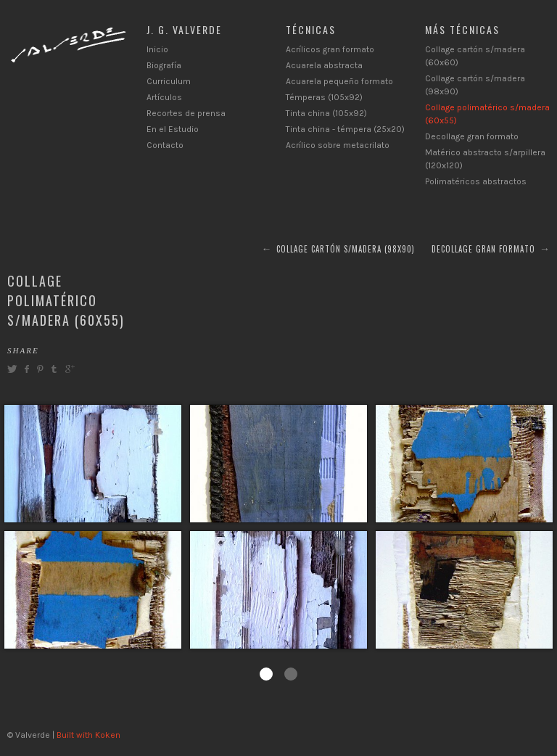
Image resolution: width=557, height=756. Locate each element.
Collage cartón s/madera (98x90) (346, 249)
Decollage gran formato (472, 136)
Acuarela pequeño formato (339, 81)
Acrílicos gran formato (330, 49)
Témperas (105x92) (324, 97)
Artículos (164, 97)
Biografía (164, 65)
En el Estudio (173, 129)
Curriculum (169, 81)
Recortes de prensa (186, 113)
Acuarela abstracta (324, 65)
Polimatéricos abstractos (476, 181)
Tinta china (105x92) (326, 113)
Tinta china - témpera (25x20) (345, 129)
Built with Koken (88, 735)
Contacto (165, 145)
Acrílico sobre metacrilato (338, 145)
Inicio (157, 49)
